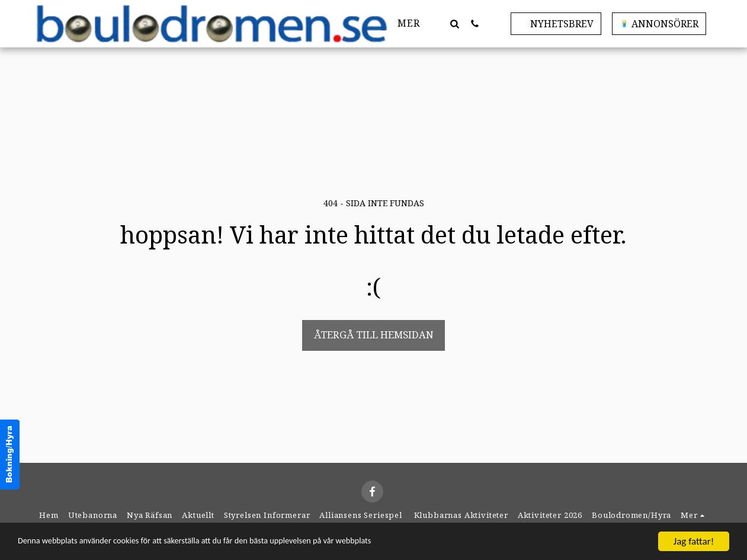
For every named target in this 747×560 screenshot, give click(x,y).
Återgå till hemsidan (374, 335)
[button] (455, 23)
